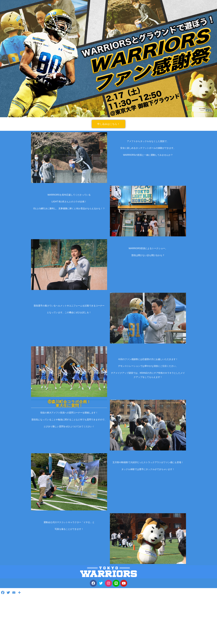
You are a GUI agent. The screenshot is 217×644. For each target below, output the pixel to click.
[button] (108, 124)
